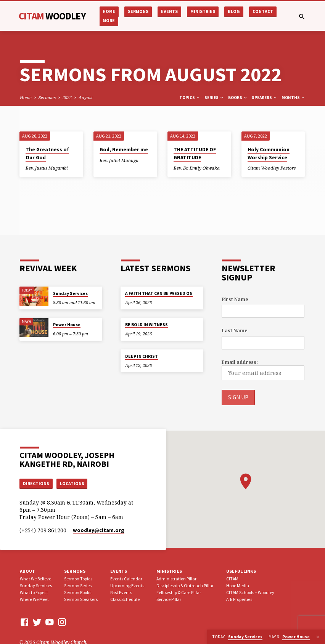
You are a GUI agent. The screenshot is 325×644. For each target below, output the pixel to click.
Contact (263, 11)
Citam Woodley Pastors (272, 168)
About (27, 571)
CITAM (52, 16)
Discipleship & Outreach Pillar (185, 586)
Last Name (234, 331)
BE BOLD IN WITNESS (146, 325)
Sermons (138, 11)
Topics (190, 98)
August (86, 97)
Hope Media (238, 586)
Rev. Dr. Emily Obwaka (197, 168)
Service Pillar (169, 600)
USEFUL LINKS (241, 571)
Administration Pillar (176, 579)
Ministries (203, 11)
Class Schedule (125, 600)
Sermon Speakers (81, 600)
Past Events (121, 593)
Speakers (265, 98)
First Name (235, 299)
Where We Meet (34, 600)
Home (109, 11)
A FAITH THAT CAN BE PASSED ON (159, 293)
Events (169, 11)
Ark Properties (239, 600)
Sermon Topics (78, 579)
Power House (67, 325)
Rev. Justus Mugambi (47, 168)
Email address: (240, 362)
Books (238, 98)
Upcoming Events (127, 586)
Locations (75, 483)
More (109, 20)
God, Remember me (124, 150)
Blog (234, 11)
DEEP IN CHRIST (142, 356)
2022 (67, 97)
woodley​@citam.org (99, 531)
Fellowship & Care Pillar (179, 593)
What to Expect (34, 593)
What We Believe (35, 579)
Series (214, 98)
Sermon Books (78, 593)
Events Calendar (126, 579)
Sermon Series (78, 586)
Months (293, 98)
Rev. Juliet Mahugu (119, 160)
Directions (37, 483)
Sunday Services (70, 293)
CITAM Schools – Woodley (250, 593)
